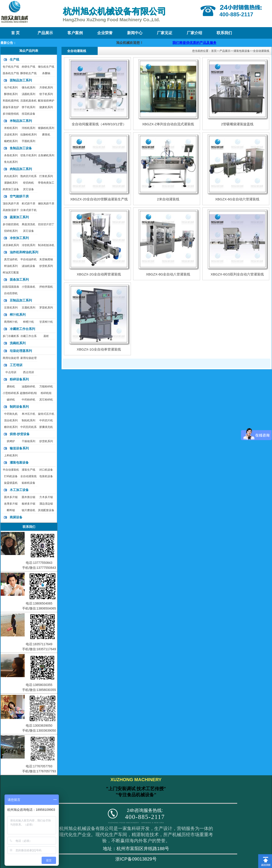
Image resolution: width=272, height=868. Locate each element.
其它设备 (28, 189)
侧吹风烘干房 (46, 204)
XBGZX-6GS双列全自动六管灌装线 (237, 274)
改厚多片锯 (11, 504)
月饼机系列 (46, 88)
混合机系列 (11, 420)
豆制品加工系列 (21, 300)
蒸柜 (46, 336)
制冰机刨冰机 (46, 245)
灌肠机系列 (11, 183)
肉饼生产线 (28, 67)
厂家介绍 (194, 33)
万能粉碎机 (46, 387)
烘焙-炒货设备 (20, 434)
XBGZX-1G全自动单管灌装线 (99, 349)
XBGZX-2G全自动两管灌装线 (99, 274)
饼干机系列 (28, 107)
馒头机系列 (28, 88)
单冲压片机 (28, 414)
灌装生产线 (28, 470)
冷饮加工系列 (19, 238)
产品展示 (45, 33)
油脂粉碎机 (28, 387)
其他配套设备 (46, 510)
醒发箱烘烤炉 (46, 101)
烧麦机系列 (46, 107)
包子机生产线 (11, 67)
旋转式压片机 (46, 414)
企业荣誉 (105, 33)
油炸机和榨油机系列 (24, 252)
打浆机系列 (46, 176)
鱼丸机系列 (11, 162)
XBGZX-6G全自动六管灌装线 (237, 199)
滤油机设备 (28, 266)
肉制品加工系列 (21, 169)
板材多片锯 (28, 504)
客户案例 (75, 33)
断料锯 (11, 510)
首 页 (15, 33)
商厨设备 (16, 517)
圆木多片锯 (11, 497)
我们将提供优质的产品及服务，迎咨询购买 (209, 43)
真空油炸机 (11, 259)
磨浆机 (46, 135)
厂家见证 (165, 33)
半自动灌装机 (11, 470)
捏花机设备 (28, 114)
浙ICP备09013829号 (136, 859)
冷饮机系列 (28, 245)
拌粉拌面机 (46, 287)
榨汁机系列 (18, 315)
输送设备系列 (19, 448)
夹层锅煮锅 (46, 259)
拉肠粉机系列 (28, 135)
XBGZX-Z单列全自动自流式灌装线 (168, 124)
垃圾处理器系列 (21, 351)
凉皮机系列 (11, 135)
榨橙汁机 (28, 322)
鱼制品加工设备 (21, 148)
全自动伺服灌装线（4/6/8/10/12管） (99, 124)
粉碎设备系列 (19, 379)
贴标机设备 (28, 483)
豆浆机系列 (11, 308)
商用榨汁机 (11, 322)
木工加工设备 (19, 490)
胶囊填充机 (46, 427)
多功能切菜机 (11, 224)
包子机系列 (11, 88)
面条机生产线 (11, 73)
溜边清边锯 (46, 504)
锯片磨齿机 (28, 510)
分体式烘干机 (28, 210)
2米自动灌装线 (168, 199)
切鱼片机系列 (28, 155)
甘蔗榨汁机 (46, 322)
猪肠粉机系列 (46, 128)
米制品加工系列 (21, 121)
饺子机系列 (46, 94)
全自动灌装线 (28, 476)
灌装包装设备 (19, 462)
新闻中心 (135, 33)
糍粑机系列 (11, 141)
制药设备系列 (19, 407)
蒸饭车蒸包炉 (11, 107)
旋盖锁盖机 (11, 483)
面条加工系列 (19, 280)
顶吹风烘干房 (11, 204)
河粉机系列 (28, 128)
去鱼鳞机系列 (46, 155)
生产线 (14, 59)
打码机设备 (11, 476)
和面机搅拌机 (11, 101)
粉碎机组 (46, 393)
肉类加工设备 (11, 189)
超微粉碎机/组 (28, 393)
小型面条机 (28, 287)
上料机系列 (11, 455)
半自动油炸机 (28, 259)
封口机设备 (46, 470)
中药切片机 (46, 420)
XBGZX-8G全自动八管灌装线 (168, 274)
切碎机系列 (11, 231)
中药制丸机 (11, 414)
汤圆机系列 (28, 94)
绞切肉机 (28, 183)
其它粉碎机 (46, 400)
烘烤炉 (11, 441)
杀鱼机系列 (11, 155)
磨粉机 (11, 387)
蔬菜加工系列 (19, 217)
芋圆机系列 (28, 141)
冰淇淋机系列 (11, 245)
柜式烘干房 (28, 204)
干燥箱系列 (28, 441)
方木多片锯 (46, 497)
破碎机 (11, 400)
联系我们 (224, 33)
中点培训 (11, 372)
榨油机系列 (11, 266)
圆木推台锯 (28, 497)
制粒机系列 (28, 420)
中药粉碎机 (28, 400)
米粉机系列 (11, 128)
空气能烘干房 (19, 196)
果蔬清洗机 (28, 224)
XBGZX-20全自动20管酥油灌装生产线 (99, 199)
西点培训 (28, 372)
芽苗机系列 (46, 308)
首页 (214, 51)
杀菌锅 (46, 73)
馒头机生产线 (46, 67)
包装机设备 (46, 476)
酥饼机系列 (11, 94)
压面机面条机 (28, 101)
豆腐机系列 (28, 308)
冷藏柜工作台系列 (22, 329)
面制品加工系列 (21, 80)
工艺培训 (16, 365)
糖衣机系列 (11, 427)
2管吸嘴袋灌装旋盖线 (237, 124)
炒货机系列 (46, 266)
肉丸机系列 (11, 176)
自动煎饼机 (11, 293)
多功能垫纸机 (11, 114)
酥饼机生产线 (28, 73)
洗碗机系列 (18, 343)
